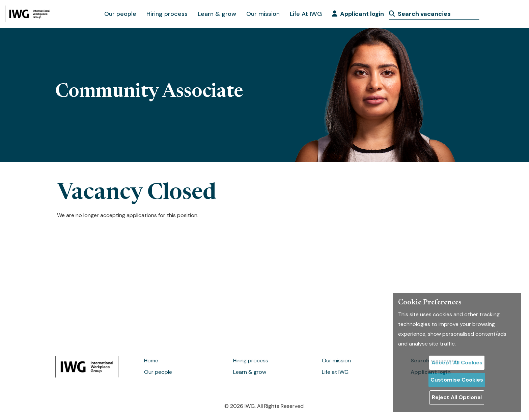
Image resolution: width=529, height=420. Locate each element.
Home (151, 361)
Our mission (263, 14)
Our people (120, 14)
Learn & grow (217, 14)
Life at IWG (335, 372)
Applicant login (358, 14)
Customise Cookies (457, 380)
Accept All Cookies (457, 363)
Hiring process (167, 14)
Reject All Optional (457, 397)
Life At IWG (306, 14)
